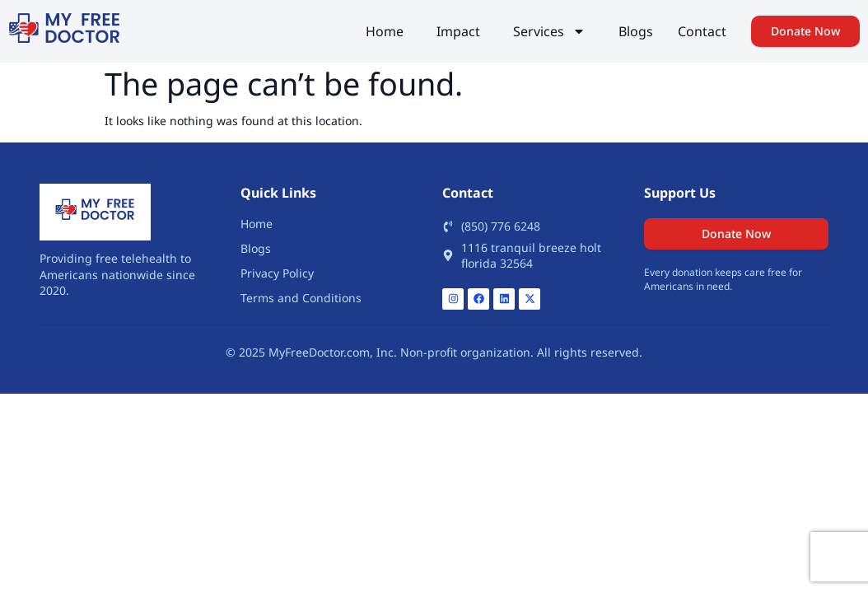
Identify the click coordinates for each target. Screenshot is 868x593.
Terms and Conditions (301, 298)
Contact (702, 31)
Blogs (636, 31)
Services (549, 31)
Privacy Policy (277, 273)
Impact (458, 31)
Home (385, 31)
